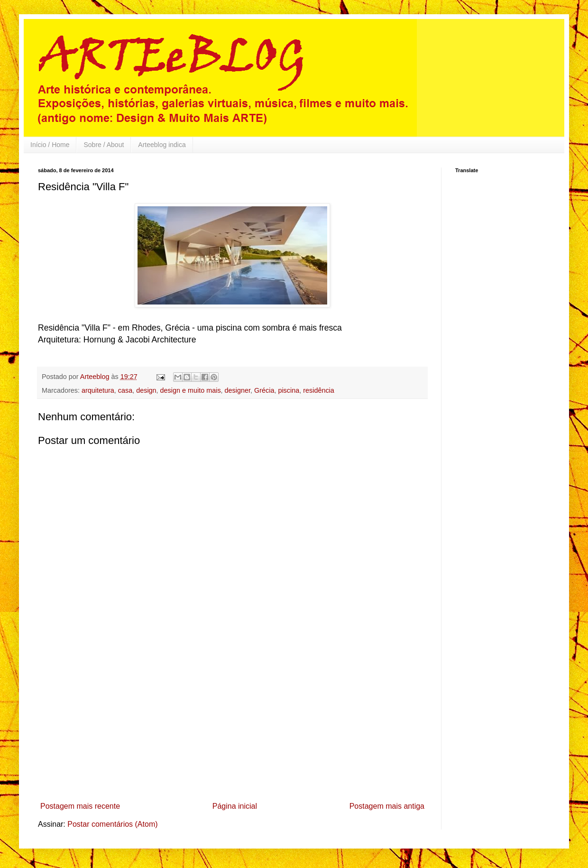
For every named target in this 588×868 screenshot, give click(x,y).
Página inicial (235, 806)
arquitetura (98, 390)
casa (125, 390)
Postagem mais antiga (387, 806)
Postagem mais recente (80, 806)
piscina (289, 390)
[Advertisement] (232, 727)
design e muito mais (191, 390)
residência (319, 390)
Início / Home (50, 145)
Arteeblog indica (162, 145)
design (146, 390)
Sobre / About (104, 145)
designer (238, 390)
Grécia (264, 390)
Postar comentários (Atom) (112, 824)
